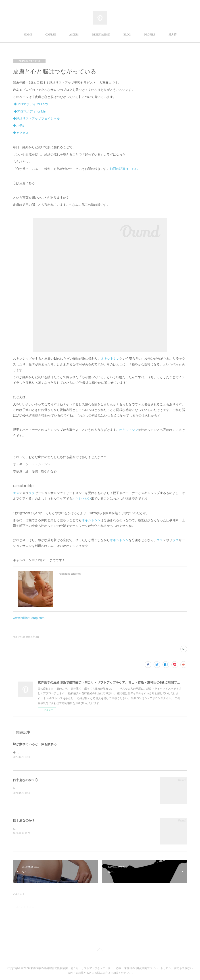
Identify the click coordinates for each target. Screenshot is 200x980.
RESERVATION (101, 34)
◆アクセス (21, 133)
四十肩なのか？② (25, 780)
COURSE (51, 34)
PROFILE (150, 34)
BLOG (127, 34)
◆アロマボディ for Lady (31, 104)
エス (16, 493)
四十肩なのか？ (24, 821)
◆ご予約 (19, 126)
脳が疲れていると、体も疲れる (35, 744)
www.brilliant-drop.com (29, 618)
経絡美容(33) (32, 637)
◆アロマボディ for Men (30, 111)
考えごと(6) (19, 637)
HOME (28, 34)
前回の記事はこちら (124, 169)
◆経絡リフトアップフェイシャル (36, 119)
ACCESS (74, 34)
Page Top (100, 950)
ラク (32, 493)
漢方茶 (173, 34)
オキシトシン (110, 359)
